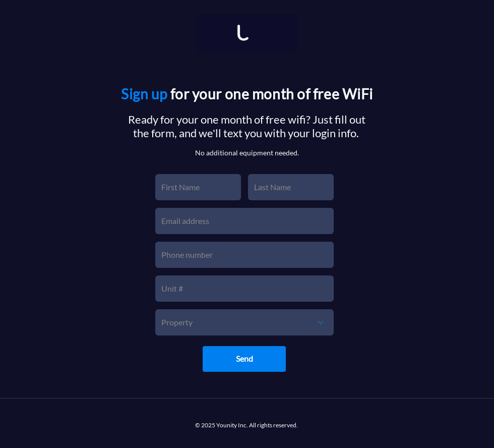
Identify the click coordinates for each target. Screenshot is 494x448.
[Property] (244, 322)
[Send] (244, 359)
